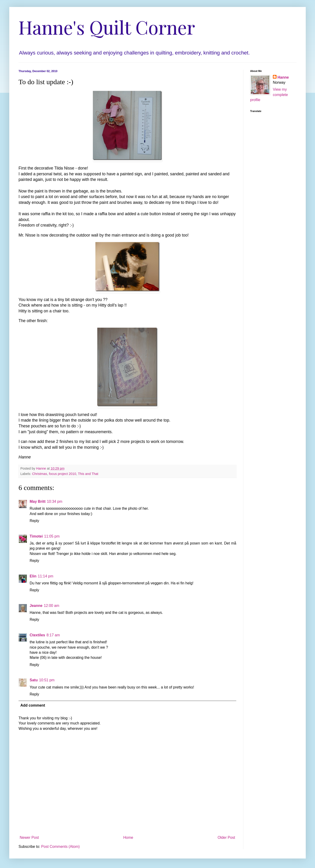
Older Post (226, 838)
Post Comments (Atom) (60, 847)
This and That (88, 474)
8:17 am (53, 635)
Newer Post (29, 838)
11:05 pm (52, 536)
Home (128, 838)
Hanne (283, 77)
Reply (34, 521)
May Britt (38, 501)
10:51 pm (47, 680)
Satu (34, 680)
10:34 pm (55, 501)
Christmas (39, 474)
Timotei (36, 536)
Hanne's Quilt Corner (107, 27)
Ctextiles (37, 635)
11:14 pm (46, 576)
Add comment (33, 705)
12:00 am (52, 606)
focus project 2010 (63, 474)
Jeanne (36, 606)
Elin (33, 576)
